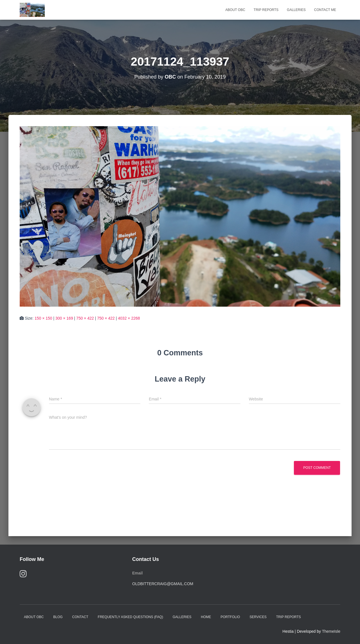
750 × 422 (85, 318)
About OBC (235, 10)
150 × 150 (43, 318)
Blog (58, 617)
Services (258, 617)
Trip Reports (266, 10)
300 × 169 (64, 318)
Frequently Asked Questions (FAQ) (130, 617)
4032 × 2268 (129, 318)
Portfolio (230, 617)
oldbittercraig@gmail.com (163, 584)
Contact (80, 617)
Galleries (296, 10)
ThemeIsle (331, 631)
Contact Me (325, 10)
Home (206, 617)
